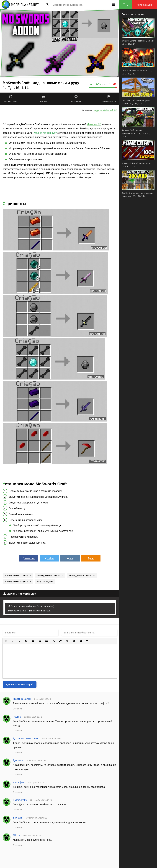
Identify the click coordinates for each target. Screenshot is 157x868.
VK (70, 558)
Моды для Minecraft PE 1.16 (50, 575)
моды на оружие (45, 582)
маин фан (19, 782)
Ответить (18, 709)
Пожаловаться (109, 99)
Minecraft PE (94, 124)
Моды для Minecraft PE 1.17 (18, 575)
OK (91, 558)
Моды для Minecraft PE (105, 110)
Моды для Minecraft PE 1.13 (18, 582)
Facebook (29, 558)
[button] (6, 641)
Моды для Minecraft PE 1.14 (82, 575)
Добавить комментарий (20, 684)
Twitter (49, 558)
